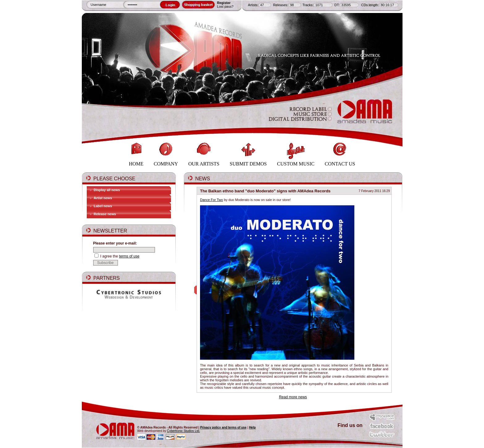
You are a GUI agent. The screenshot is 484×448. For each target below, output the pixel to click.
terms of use (129, 256)
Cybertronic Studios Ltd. (184, 431)
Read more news (293, 397)
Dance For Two (211, 200)
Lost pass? (225, 6)
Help (252, 427)
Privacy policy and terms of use (223, 427)
